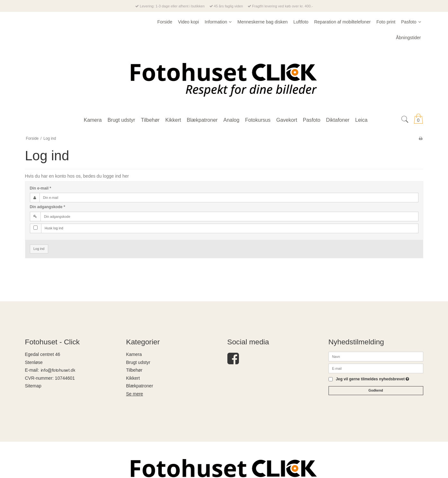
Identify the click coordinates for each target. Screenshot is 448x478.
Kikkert (133, 378)
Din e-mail (41, 188)
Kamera (134, 354)
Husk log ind (54, 228)
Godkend (376, 390)
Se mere (135, 394)
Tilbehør (134, 370)
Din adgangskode (48, 207)
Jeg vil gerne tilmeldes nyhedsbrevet (373, 379)
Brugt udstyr (138, 362)
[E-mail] (376, 368)
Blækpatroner (140, 386)
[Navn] (376, 356)
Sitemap (33, 386)
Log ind (39, 249)
